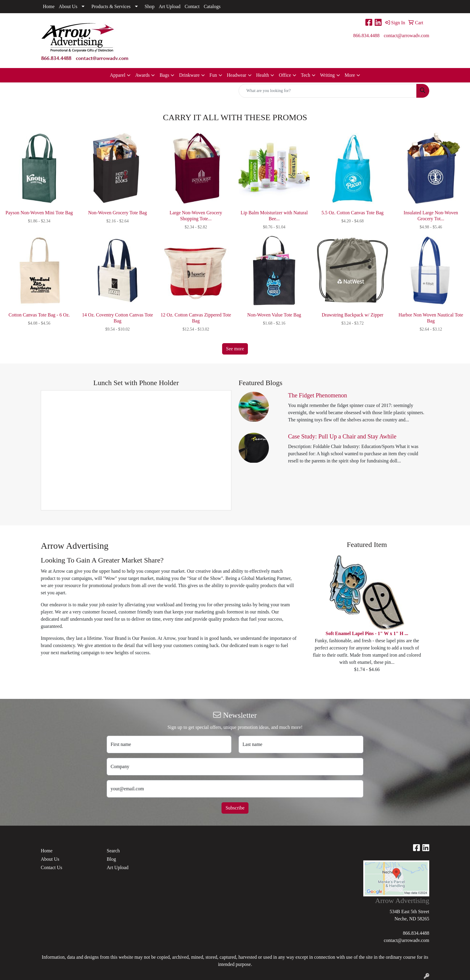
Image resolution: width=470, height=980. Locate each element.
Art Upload (169, 6)
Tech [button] (306, 75)
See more (235, 349)
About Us (68, 6)
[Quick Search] (328, 91)
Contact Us (52, 867)
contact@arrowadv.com (406, 36)
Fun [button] (213, 75)
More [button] (350, 75)
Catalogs (212, 6)
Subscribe (235, 808)
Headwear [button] (237, 75)
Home (49, 6)
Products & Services (111, 6)
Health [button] (263, 75)
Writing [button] (327, 75)
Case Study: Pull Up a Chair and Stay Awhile (342, 436)
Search (113, 851)
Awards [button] (142, 75)
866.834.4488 (366, 36)
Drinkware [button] (189, 75)
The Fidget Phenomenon (318, 395)
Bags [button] (164, 75)
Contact (192, 6)
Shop (150, 6)
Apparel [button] (118, 75)
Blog (111, 859)
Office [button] (285, 75)
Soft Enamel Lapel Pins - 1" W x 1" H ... (367, 633)
